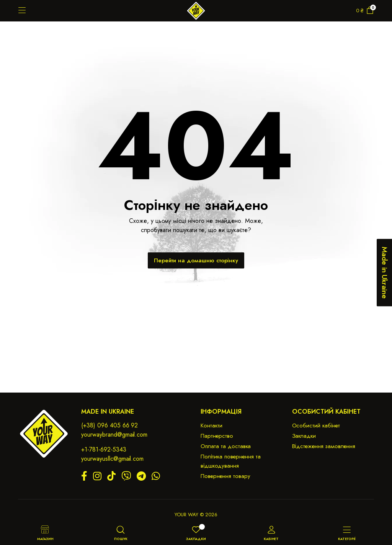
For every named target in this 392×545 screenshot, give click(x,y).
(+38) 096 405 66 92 (109, 425)
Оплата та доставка (226, 446)
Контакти (212, 426)
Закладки (304, 436)
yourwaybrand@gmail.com (114, 435)
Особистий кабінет (316, 426)
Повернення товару (225, 476)
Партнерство (217, 436)
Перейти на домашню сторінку (196, 260)
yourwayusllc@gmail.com (112, 459)
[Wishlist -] (202, 527)
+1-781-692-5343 (104, 449)
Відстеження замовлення (324, 446)
